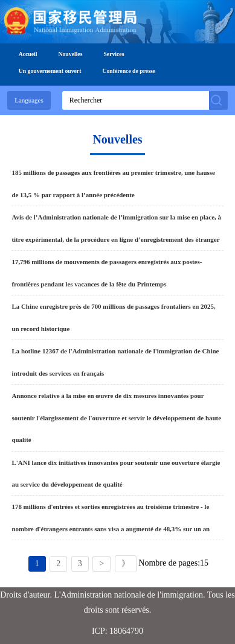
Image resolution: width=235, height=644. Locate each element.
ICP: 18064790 (117, 631)
